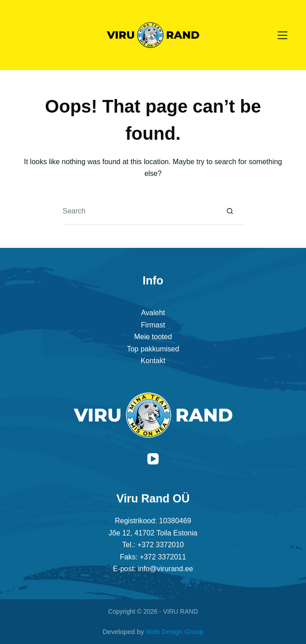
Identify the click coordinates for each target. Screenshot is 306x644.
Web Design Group (175, 632)
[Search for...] (140, 212)
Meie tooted (153, 337)
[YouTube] (153, 459)
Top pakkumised (153, 349)
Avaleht (153, 313)
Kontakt (153, 361)
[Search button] (230, 212)
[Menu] (282, 35)
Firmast (153, 325)
